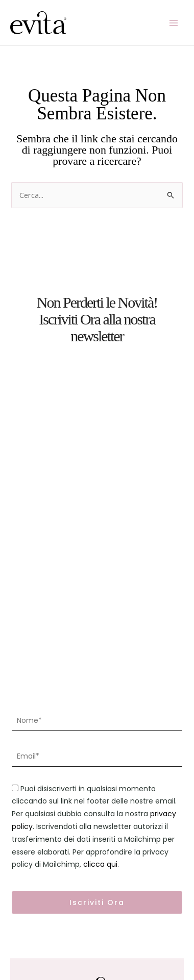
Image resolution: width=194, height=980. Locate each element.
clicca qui (100, 864)
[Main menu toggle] (174, 22)
